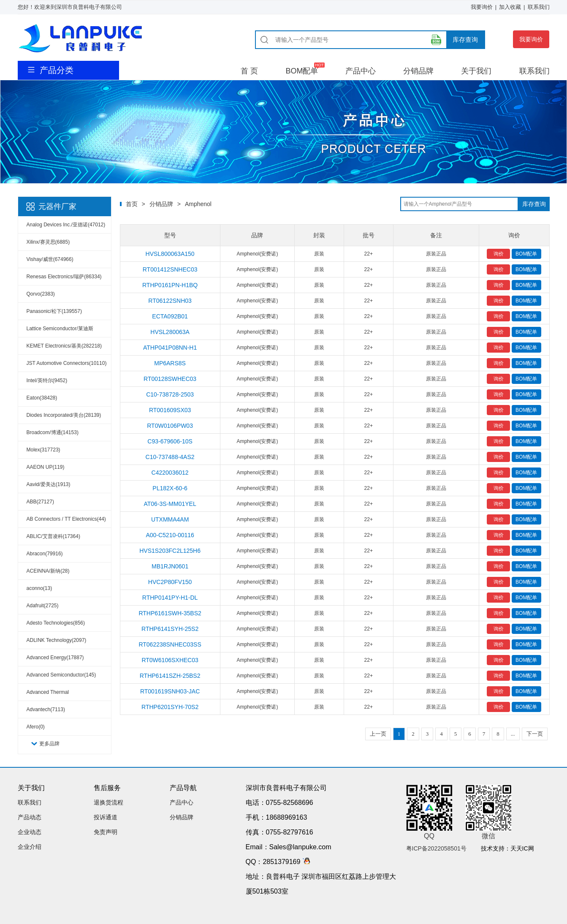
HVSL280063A (170, 332)
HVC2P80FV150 (170, 582)
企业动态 (30, 832)
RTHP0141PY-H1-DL (170, 598)
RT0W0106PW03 (170, 426)
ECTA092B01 (170, 316)
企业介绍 (30, 847)
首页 (132, 204)
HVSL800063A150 (170, 254)
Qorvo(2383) (41, 294)
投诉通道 (106, 817)
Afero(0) (36, 727)
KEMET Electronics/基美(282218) (64, 346)
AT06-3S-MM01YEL (170, 504)
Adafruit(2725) (43, 606)
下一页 (535, 734)
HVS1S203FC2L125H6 (170, 551)
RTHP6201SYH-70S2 (170, 707)
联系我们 (539, 7)
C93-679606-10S (170, 441)
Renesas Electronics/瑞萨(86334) (64, 277)
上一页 (378, 734)
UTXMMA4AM (170, 519)
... (513, 734)
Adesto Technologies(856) (56, 623)
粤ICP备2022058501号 (436, 848)
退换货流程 (109, 802)
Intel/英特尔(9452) (47, 380)
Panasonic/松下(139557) (54, 311)
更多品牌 (49, 744)
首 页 (249, 71)
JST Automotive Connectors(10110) (67, 363)
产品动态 (30, 817)
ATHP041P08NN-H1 (170, 348)
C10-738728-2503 (170, 394)
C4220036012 (170, 473)
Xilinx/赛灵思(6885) (48, 242)
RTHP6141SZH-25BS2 (170, 676)
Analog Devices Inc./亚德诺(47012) (66, 225)
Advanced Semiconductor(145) (61, 675)
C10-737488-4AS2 (170, 457)
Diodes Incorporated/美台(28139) (64, 415)
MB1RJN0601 (170, 566)
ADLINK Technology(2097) (57, 640)
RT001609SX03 (170, 410)
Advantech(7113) (46, 709)
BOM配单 (302, 71)
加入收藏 (510, 7)
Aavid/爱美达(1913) (49, 484)
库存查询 (465, 39)
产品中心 (361, 71)
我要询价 (482, 7)
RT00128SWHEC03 (170, 379)
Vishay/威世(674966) (50, 259)
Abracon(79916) (45, 554)
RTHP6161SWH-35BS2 (170, 613)
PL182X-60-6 (170, 488)
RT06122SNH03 (170, 301)
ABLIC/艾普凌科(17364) (53, 536)
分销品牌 (418, 71)
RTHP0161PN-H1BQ (170, 285)
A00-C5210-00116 (170, 535)
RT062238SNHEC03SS (170, 644)
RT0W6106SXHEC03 (170, 660)
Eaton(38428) (42, 398)
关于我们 (476, 71)
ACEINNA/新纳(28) (48, 571)
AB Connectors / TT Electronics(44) (66, 519)
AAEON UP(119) (46, 467)
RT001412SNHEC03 (170, 269)
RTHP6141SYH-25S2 (170, 629)
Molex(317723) (43, 450)
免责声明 (106, 832)
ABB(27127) (40, 502)
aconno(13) (39, 588)
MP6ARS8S (170, 363)
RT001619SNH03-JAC (170, 691)
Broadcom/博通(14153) (53, 432)
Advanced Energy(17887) (55, 658)
